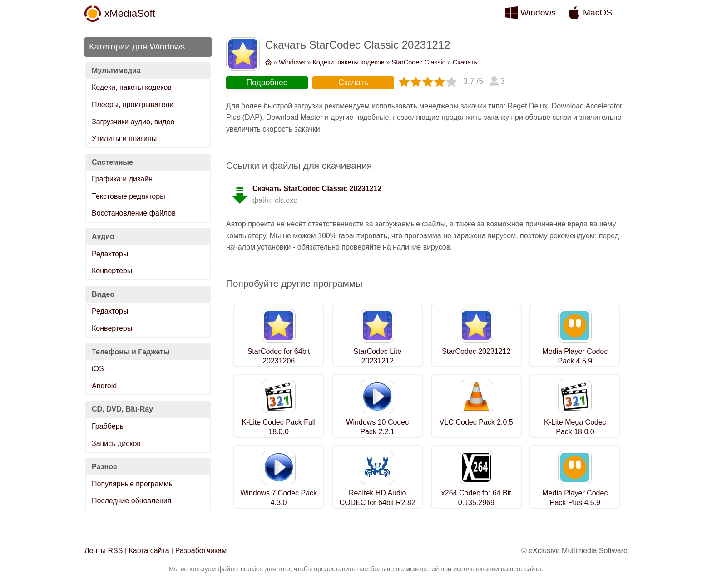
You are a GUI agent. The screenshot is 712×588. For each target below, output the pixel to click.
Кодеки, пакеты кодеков (132, 87)
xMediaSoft (130, 13)
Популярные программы (133, 484)
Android (104, 386)
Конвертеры (112, 271)
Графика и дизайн (122, 179)
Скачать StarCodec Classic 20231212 (317, 189)
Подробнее (267, 83)
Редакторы (110, 254)
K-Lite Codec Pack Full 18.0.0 (279, 427)
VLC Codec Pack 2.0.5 (476, 422)
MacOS (598, 12)
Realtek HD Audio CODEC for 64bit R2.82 (378, 498)
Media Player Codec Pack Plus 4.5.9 (575, 498)
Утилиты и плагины (124, 139)
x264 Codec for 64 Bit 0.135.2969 (476, 498)
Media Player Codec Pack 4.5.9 (575, 356)
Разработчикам (201, 551)
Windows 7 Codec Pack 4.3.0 (279, 498)
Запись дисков (116, 443)
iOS (98, 369)
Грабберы (108, 426)
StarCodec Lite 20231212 (377, 356)
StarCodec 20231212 (476, 351)
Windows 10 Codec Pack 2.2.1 (377, 427)
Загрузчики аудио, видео (133, 122)
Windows (538, 12)
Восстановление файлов (134, 213)
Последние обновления (131, 501)
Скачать (465, 62)
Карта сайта (149, 551)
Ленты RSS (104, 551)
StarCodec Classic (419, 62)
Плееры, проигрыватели (133, 105)
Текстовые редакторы (129, 196)
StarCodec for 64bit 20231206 (279, 356)
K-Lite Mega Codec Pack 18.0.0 (575, 427)
